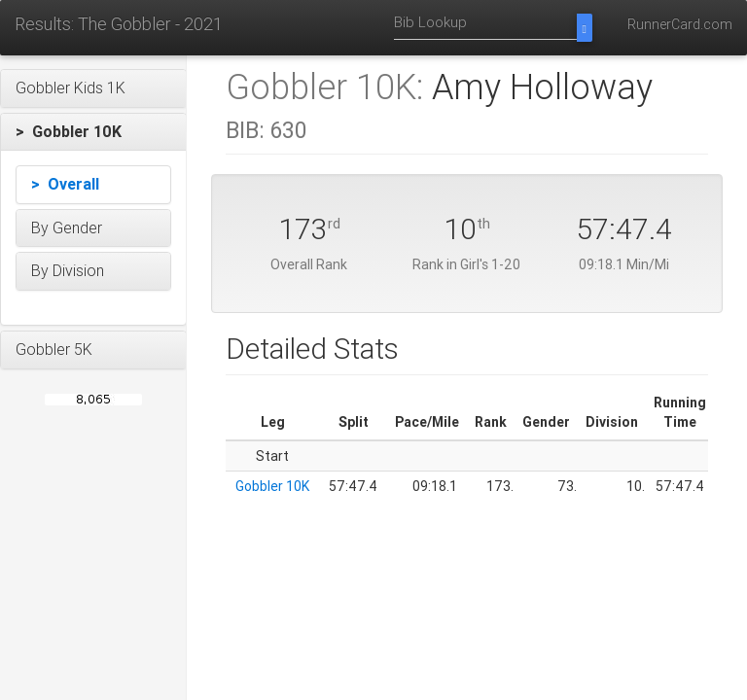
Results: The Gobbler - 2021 (119, 24)
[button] (93, 88)
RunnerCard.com (680, 24)
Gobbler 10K (272, 486)
